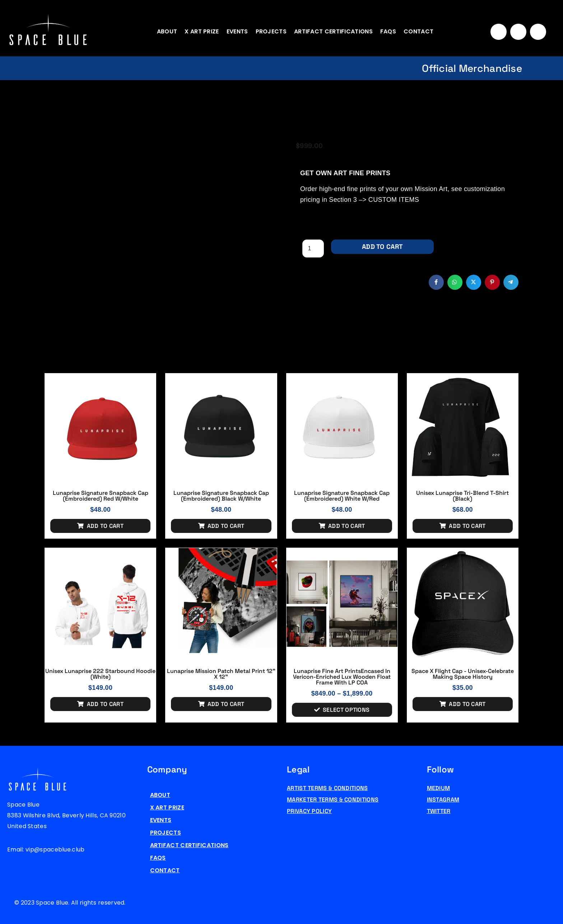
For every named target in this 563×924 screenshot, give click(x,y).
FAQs (388, 31)
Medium (439, 788)
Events (237, 31)
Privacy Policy (309, 811)
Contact (418, 31)
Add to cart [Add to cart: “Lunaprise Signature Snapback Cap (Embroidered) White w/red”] (346, 526)
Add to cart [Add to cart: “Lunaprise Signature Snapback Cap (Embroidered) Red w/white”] (105, 526)
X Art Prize (202, 31)
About (167, 31)
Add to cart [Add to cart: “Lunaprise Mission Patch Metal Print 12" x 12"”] (226, 704)
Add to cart (382, 247)
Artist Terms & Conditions (327, 788)
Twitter (439, 811)
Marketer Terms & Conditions (333, 800)
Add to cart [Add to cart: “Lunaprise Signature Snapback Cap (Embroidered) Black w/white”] (226, 526)
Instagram (443, 800)
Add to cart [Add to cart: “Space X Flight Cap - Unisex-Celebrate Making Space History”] (467, 704)
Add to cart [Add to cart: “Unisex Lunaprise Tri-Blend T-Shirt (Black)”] (467, 526)
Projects (271, 31)
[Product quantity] (313, 249)
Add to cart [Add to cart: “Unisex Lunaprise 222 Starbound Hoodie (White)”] (105, 704)
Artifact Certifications (333, 31)
